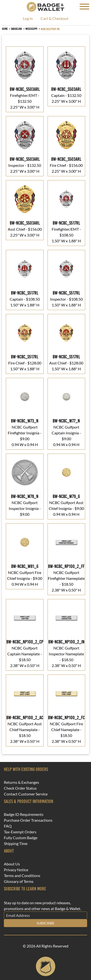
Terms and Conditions (22, 876)
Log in (28, 19)
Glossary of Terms (19, 881)
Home (5, 29)
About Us (12, 864)
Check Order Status (20, 788)
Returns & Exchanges (21, 782)
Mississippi (31, 29)
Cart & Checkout (54, 19)
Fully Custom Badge (21, 838)
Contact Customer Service (26, 794)
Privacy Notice (16, 870)
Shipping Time (16, 844)
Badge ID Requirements (24, 814)
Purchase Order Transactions (28, 820)
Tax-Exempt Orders (20, 832)
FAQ (8, 826)
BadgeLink (17, 29)
